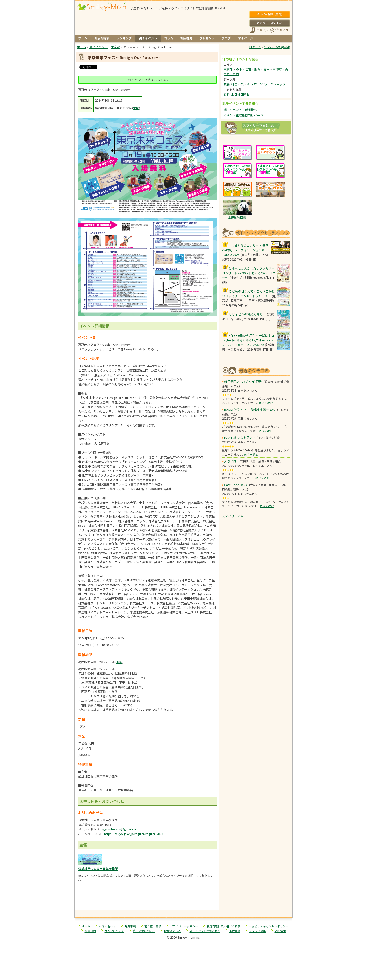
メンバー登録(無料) (270, 15)
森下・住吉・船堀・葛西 (253, 69)
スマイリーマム (233, 516)
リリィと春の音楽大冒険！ (247, 314)
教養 (227, 84)
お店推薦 (186, 38)
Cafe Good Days (236, 485)
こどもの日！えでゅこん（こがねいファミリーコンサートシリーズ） (248, 294)
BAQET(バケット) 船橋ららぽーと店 (250, 409)
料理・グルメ (240, 84)
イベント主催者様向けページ (243, 115)
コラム (169, 38)
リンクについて (114, 931)
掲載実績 (235, 931)
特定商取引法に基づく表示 (224, 926)
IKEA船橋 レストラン (238, 437)
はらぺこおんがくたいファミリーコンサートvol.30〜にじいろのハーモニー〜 (249, 273)
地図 (136, 108)
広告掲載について (144, 931)
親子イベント (148, 38)
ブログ (226, 38)
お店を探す (102, 38)
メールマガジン (279, 30)
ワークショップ (275, 84)
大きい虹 (230, 461)
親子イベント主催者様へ (240, 110)
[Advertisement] (147, 900)
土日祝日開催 (240, 94)
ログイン (270, 23)
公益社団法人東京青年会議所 (98, 869)
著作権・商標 (153, 926)
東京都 (228, 69)
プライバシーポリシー (184, 926)
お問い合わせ (107, 926)
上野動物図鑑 (237, 217)
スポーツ (257, 84)
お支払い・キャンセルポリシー (269, 926)
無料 (227, 94)
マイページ (245, 38)
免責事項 (130, 926)
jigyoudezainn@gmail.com (120, 829)
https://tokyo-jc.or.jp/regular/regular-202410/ (136, 834)
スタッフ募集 (257, 931)
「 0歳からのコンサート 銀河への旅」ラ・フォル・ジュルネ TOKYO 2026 (245, 250)
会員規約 (90, 931)
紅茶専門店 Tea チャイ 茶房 (243, 381)
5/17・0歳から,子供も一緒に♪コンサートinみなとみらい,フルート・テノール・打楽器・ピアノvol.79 (248, 340)
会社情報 (280, 931)
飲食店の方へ (172, 931)
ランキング (124, 38)
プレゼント (207, 38)
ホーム (83, 38)
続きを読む (266, 403)
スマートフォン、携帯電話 (259, 30)
